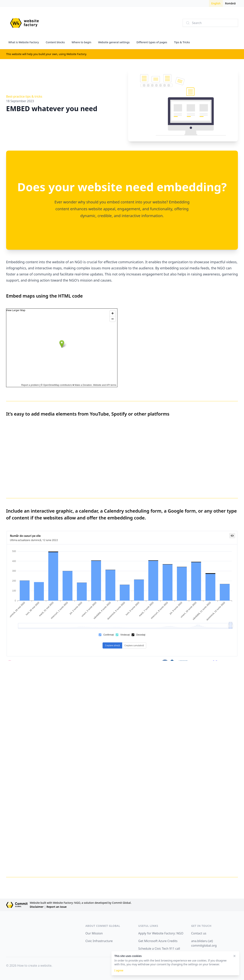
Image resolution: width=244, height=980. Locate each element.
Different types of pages (152, 42)
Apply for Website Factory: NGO (161, 933)
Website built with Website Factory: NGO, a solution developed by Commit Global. (81, 903)
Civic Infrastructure (99, 941)
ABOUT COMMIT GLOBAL (103, 926)
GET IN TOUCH (201, 926)
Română (230, 3)
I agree (119, 970)
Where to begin (81, 42)
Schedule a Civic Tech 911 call (159, 949)
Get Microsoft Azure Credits (158, 941)
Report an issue (57, 907)
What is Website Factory (24, 42)
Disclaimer (37, 907)
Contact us (199, 933)
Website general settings (114, 42)
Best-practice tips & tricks (24, 96)
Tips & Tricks (182, 42)
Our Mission (94, 933)
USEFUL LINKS (148, 926)
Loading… (182, 769)
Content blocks (55, 42)
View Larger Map (16, 310)
